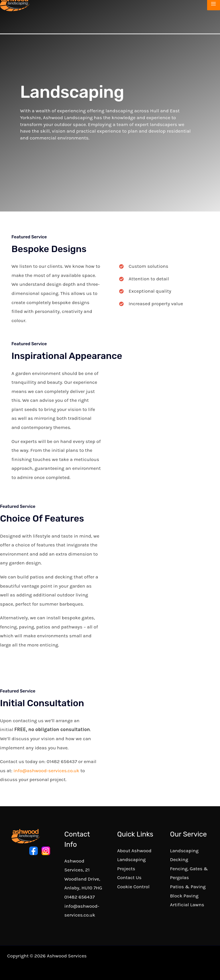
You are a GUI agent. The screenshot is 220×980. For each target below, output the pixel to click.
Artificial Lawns (187, 905)
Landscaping (184, 851)
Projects (126, 869)
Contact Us (129, 877)
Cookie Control (133, 887)
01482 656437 (80, 897)
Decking (179, 859)
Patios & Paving (188, 887)
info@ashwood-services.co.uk (46, 771)
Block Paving (184, 896)
